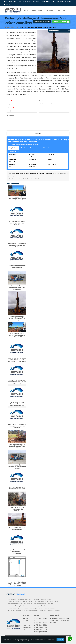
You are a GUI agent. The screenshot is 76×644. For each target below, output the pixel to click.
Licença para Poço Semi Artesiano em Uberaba (17, 488)
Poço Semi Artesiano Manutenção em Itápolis (17, 198)
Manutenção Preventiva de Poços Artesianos (43, 608)
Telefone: (10, 108)
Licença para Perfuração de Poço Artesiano (20, 606)
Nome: (9, 101)
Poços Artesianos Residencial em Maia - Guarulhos (17, 288)
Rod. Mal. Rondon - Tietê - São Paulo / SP (19, 1)
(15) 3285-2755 (41, 623)
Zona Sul (42, 148)
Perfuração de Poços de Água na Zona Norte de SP (17, 446)
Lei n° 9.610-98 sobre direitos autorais (41, 179)
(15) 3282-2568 (41, 625)
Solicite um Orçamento (42, 22)
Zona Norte (24, 148)
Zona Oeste (33, 148)
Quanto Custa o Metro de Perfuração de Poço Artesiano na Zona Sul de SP (17, 361)
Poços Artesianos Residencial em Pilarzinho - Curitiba (17, 467)
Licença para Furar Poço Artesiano (43, 604)
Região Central (14, 148)
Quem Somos (37, 10)
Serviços (50, 10)
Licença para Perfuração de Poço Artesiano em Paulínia (17, 426)
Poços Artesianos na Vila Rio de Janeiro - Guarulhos (17, 551)
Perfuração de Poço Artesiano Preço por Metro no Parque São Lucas (17, 405)
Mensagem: (11, 115)
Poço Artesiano (12, 599)
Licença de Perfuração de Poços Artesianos (20, 604)
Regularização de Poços (25, 599)
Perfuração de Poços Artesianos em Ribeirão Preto (17, 318)
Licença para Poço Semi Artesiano (43, 606)
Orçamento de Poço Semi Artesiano (50, 610)
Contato (62, 10)
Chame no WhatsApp (61, 22)
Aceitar (60, 640)
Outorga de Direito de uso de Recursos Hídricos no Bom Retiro (17, 382)
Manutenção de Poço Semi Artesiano (18, 608)
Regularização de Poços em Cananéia (17, 266)
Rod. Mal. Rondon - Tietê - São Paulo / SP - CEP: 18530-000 (60, 621)
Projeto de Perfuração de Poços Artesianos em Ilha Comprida (17, 584)
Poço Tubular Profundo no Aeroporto (17, 529)
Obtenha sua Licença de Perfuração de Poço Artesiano (23, 610)
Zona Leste (51, 148)
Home (26, 10)
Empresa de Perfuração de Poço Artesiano (47, 601)
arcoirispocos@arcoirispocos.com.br (60, 1)
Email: (42, 101)
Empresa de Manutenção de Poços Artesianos (21, 601)
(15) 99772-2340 (40, 1)
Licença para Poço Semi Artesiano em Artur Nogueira (17, 223)
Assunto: (43, 108)
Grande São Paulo (15, 151)
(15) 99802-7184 (41, 627)
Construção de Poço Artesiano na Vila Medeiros (17, 509)
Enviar (38, 133)
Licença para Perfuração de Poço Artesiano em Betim (17, 245)
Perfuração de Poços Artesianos (42, 599)
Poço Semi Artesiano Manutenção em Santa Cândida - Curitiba (17, 335)
